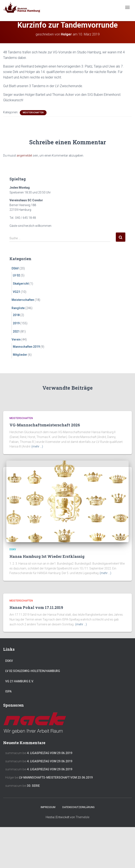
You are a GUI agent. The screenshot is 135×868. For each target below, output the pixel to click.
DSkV (15, 268)
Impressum (48, 807)
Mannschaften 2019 (26, 347)
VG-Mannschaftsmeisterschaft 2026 (45, 425)
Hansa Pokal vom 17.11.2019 (36, 607)
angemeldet (24, 155)
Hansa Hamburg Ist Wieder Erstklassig (47, 556)
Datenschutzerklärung (78, 807)
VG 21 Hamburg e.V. (19, 681)
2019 (16, 323)
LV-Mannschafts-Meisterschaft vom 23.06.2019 (56, 777)
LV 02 (16, 275)
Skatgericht (21, 284)
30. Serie (33, 786)
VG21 (17, 292)
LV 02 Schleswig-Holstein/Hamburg (33, 671)
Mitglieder (20, 355)
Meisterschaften (33, 113)
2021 (16, 331)
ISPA (8, 691)
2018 (16, 315)
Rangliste (18, 308)
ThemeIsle (82, 817)
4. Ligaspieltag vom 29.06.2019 (50, 753)
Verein (16, 339)
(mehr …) (37, 446)
